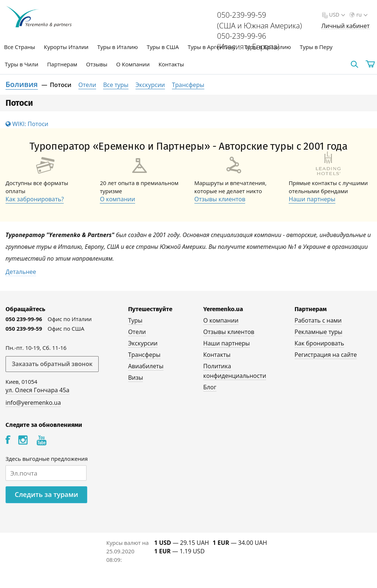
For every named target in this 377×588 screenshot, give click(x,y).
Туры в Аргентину (212, 47)
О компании (117, 199)
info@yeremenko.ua (33, 403)
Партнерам (62, 64)
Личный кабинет (346, 26)
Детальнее (21, 272)
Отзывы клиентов (220, 199)
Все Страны (20, 47)
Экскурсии (150, 85)
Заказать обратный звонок (52, 364)
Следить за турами (46, 494)
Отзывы (97, 64)
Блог (210, 387)
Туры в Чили (22, 64)
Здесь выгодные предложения (47, 459)
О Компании (133, 64)
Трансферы (188, 85)
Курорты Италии (66, 47)
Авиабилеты (146, 366)
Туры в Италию (117, 47)
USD (336, 15)
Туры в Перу (316, 47)
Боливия (22, 84)
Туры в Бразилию (267, 47)
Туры (135, 320)
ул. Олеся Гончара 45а (38, 390)
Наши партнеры (312, 199)
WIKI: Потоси (27, 124)
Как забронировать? (35, 199)
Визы (136, 377)
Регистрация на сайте (326, 355)
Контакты (171, 64)
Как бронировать (319, 343)
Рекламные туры (318, 332)
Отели (87, 85)
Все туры (116, 85)
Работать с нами (318, 320)
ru (361, 15)
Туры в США (163, 47)
